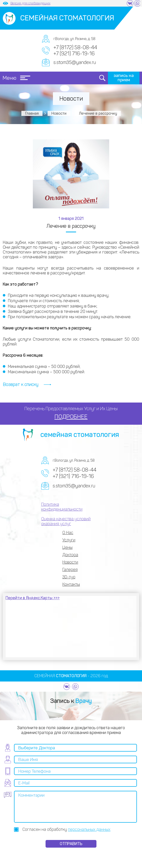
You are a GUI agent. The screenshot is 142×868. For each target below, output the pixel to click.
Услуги (69, 540)
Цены (67, 547)
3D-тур (69, 577)
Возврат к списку (21, 385)
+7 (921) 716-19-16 (74, 54)
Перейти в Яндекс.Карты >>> (33, 598)
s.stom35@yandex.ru (75, 62)
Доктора (70, 555)
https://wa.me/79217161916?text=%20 (137, 3)
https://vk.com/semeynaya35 (130, 3)
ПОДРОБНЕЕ (71, 417)
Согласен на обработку (66, 829)
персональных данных (89, 829)
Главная (32, 113)
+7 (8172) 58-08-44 (75, 47)
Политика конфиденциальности (62, 507)
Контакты (71, 584)
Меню (16, 78)
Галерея (70, 570)
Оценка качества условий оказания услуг (66, 521)
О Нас (68, 533)
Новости (59, 113)
